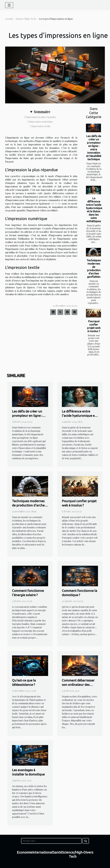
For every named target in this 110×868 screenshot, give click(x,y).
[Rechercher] (51, 841)
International (43, 852)
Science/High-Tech (26, 19)
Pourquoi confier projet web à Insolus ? (94, 326)
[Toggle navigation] (9, 5)
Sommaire (42, 112)
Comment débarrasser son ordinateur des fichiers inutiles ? (78, 685)
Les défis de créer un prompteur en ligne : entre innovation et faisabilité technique (94, 148)
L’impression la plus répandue (40, 117)
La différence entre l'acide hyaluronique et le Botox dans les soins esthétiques (94, 210)
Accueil (9, 19)
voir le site (56, 204)
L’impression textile (40, 126)
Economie (25, 852)
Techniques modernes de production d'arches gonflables (94, 269)
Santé (57, 852)
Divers (88, 852)
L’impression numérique (40, 122)
